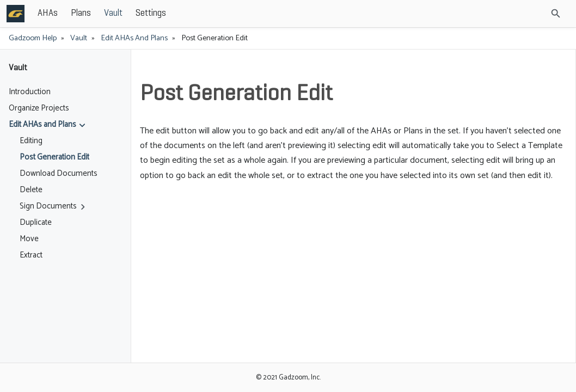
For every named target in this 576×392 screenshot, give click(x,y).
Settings (231, 13)
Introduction (30, 92)
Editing (31, 141)
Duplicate (36, 223)
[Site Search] (526, 14)
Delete (31, 190)
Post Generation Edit (54, 157)
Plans (161, 13)
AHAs (128, 13)
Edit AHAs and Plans (134, 38)
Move (29, 239)
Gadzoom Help (33, 38)
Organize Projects (39, 108)
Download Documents (59, 174)
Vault (193, 13)
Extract (31, 255)
